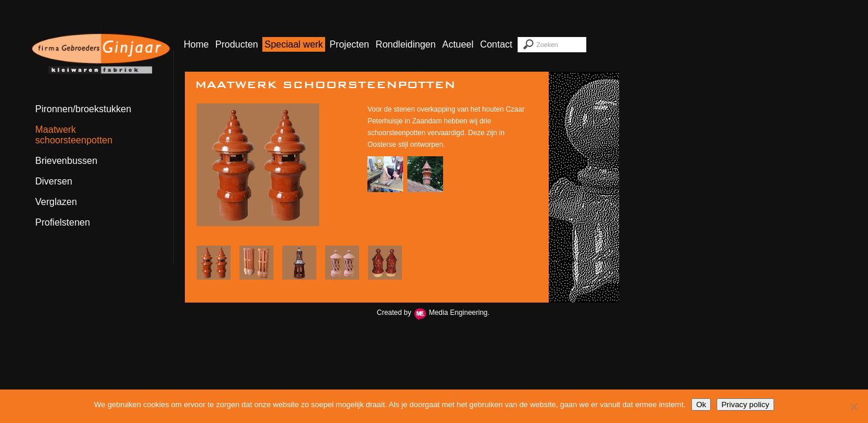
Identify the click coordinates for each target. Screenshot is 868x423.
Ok (701, 404)
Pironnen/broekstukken (83, 109)
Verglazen (56, 202)
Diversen (54, 181)
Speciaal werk (294, 44)
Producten (237, 44)
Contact (496, 44)
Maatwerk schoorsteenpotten (74, 135)
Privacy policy (745, 404)
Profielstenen (63, 222)
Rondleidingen (406, 44)
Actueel (457, 44)
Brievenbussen (66, 161)
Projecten (349, 44)
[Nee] (853, 407)
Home (196, 44)
